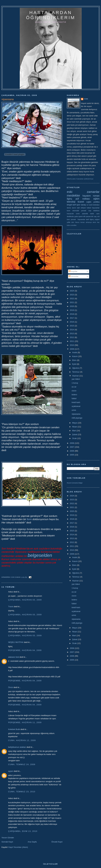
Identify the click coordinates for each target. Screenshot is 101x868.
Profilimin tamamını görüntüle (80, 179)
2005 (72, 455)
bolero (74, 395)
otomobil (76, 211)
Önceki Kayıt (57, 842)
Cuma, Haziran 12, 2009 (22, 740)
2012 (72, 337)
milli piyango (77, 418)
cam (98, 214)
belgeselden (40, 555)
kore (69, 211)
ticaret (81, 202)
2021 (72, 302)
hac (98, 222)
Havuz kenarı (80, 222)
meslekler (73, 195)
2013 (72, 333)
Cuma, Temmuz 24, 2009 (22, 764)
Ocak (75, 438)
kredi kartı (76, 402)
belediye (96, 205)
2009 (72, 349)
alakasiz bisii (14, 657)
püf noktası (83, 199)
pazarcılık (90, 216)
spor (78, 205)
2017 (72, 318)
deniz (69, 208)
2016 (72, 322)
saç (95, 216)
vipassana (76, 414)
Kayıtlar (73, 271)
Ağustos (76, 368)
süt (98, 216)
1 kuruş (75, 383)
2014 (72, 330)
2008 (72, 443)
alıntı (94, 222)
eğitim (96, 199)
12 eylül (89, 205)
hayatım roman (91, 196)
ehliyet (83, 208)
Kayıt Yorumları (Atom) (18, 847)
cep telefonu (94, 211)
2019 (72, 310)
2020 (72, 306)
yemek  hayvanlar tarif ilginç (82, 219)
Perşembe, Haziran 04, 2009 (25, 650)
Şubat (75, 434)
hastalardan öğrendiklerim (51, 15)
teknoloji (71, 202)
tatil (78, 208)
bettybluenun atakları (17, 747)
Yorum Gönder (8, 838)
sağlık (89, 202)
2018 (72, 314)
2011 (72, 341)
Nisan (75, 427)
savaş (83, 205)
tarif (74, 205)
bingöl (69, 205)
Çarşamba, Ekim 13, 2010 (23, 831)
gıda (76, 216)
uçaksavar (76, 406)
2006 (72, 451)
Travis (11, 607)
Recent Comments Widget (75, 483)
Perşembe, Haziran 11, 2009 (25, 722)
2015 (72, 326)
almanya (89, 222)
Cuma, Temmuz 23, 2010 (22, 792)
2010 (72, 345)
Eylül (75, 364)
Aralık (75, 352)
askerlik (85, 214)
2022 (72, 299)
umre (74, 410)
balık (92, 214)
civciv (74, 391)
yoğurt (97, 219)
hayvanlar (96, 208)
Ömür (11, 687)
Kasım (75, 356)
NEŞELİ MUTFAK (16, 642)
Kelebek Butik (14, 729)
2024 (72, 291)
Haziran (76, 376)
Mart (74, 431)
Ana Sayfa (32, 842)
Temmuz (76, 372)
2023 (72, 295)
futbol (89, 208)
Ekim (75, 360)
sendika (74, 225)
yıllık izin (70, 222)
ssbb (86, 99)
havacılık (70, 214)
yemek (84, 211)
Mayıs (75, 423)
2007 (72, 447)
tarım (74, 208)
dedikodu (70, 216)
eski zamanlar (83, 192)
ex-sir (74, 387)
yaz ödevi (76, 379)
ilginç (70, 199)
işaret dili (82, 216)
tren (68, 219)
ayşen (11, 771)
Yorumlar (74, 276)
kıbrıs (69, 225)
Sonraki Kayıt (7, 842)
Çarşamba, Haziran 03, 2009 (25, 600)
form (30, 519)
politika (97, 202)
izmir (78, 214)
